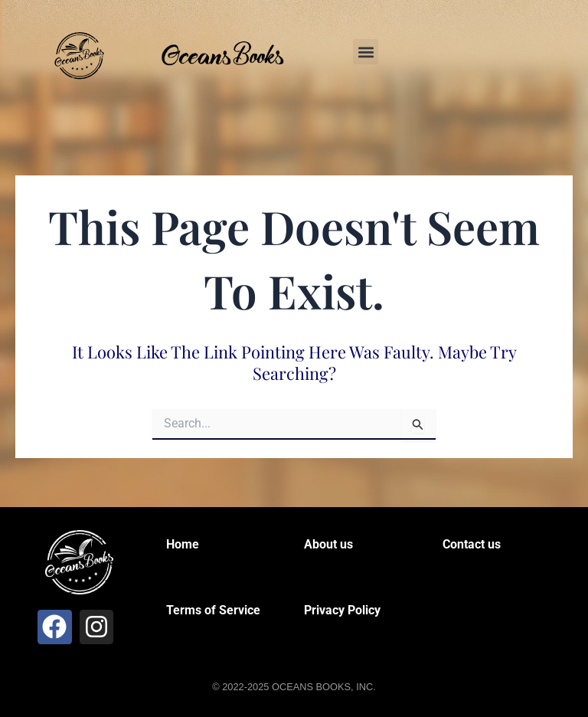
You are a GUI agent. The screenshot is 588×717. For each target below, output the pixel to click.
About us (328, 544)
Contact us (472, 544)
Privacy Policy (342, 610)
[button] (366, 52)
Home (183, 544)
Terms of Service (213, 610)
